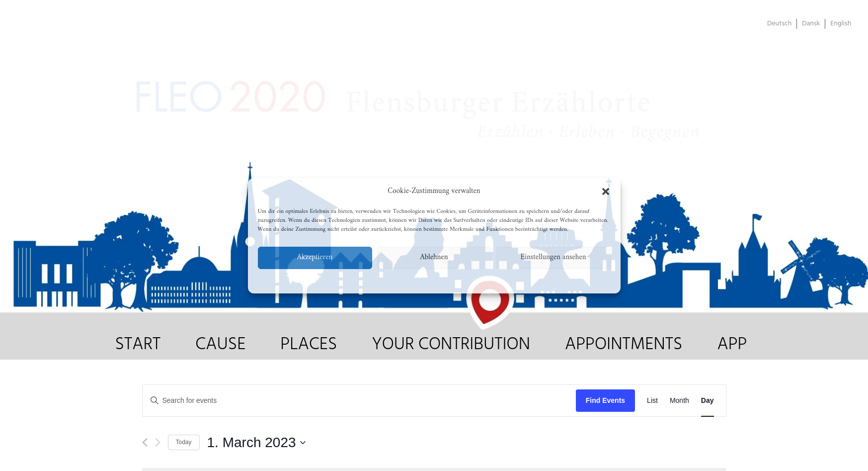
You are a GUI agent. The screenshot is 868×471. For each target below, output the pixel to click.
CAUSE (220, 345)
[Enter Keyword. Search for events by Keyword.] (359, 401)
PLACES (309, 345)
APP (732, 345)
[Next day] (158, 442)
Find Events (605, 400)
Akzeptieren (315, 257)
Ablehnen (434, 257)
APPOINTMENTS (624, 345)
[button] (606, 191)
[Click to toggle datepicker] (256, 443)
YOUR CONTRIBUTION (451, 345)
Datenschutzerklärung (436, 280)
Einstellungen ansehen (553, 257)
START (138, 345)
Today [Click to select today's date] (184, 442)
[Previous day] (145, 442)
